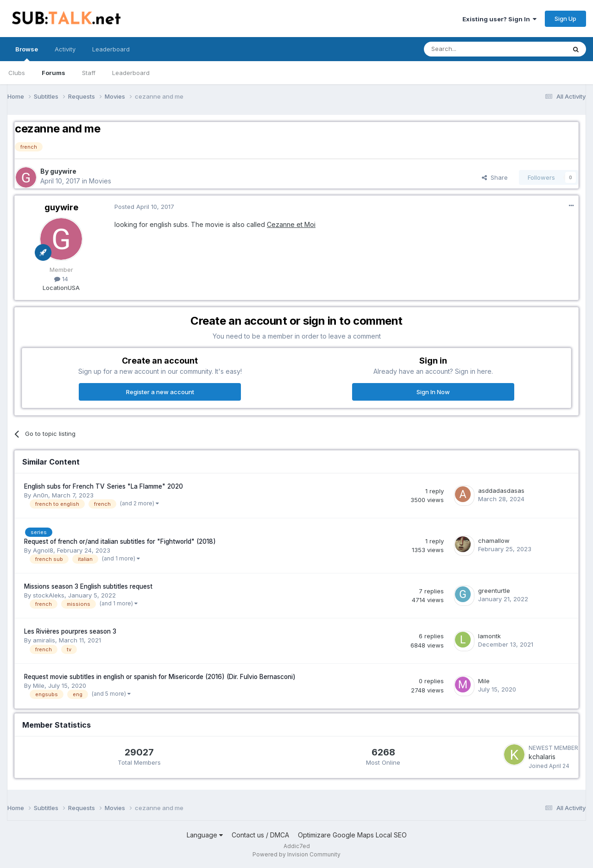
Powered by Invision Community (296, 854)
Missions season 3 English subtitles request (88, 586)
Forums (54, 73)
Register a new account (160, 392)
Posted (144, 207)
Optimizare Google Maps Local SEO (352, 835)
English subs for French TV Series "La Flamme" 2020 (104, 486)
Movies (100, 181)
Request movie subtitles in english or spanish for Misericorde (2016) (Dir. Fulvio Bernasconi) (160, 677)
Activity (65, 49)
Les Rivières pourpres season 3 (70, 631)
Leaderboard (131, 73)
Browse (27, 53)
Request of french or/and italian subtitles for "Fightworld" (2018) (120, 541)
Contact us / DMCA (260, 835)
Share (495, 177)
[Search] (471, 49)
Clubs (17, 73)
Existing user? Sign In (499, 19)
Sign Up (565, 19)
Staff (89, 73)
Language (205, 835)
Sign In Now (433, 392)
